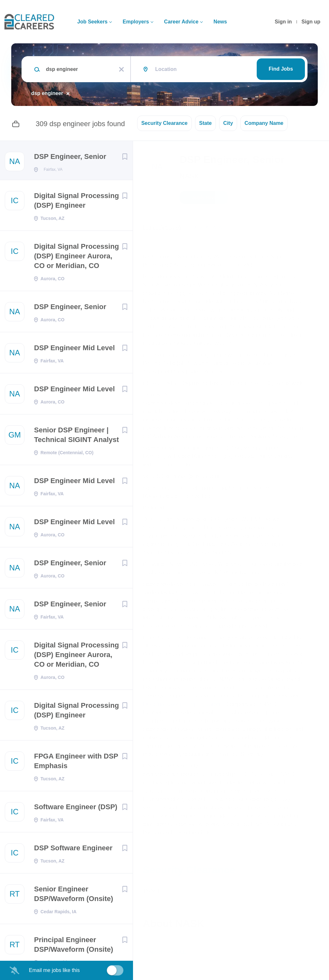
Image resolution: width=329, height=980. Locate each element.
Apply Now (204, 197)
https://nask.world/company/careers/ (184, 704)
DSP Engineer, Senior (70, 156)
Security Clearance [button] (164, 123)
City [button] (228, 123)
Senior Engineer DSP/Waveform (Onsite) (74, 896)
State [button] (205, 123)
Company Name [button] (264, 123)
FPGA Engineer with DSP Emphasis (76, 763)
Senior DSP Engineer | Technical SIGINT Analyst (76, 437)
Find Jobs (281, 69)
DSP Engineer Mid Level (74, 350)
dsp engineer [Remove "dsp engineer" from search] (47, 93)
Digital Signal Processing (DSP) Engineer (76, 202)
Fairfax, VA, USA (162, 227)
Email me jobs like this (54, 970)
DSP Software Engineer (73, 850)
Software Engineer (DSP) (76, 809)
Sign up (311, 22)
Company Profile (164, 952)
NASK (189, 176)
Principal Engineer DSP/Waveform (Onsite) (74, 946)
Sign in (283, 22)
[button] (315, 198)
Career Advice (181, 22)
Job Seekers (92, 22)
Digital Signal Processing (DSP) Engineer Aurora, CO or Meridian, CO (76, 258)
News (220, 22)
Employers (136, 22)
